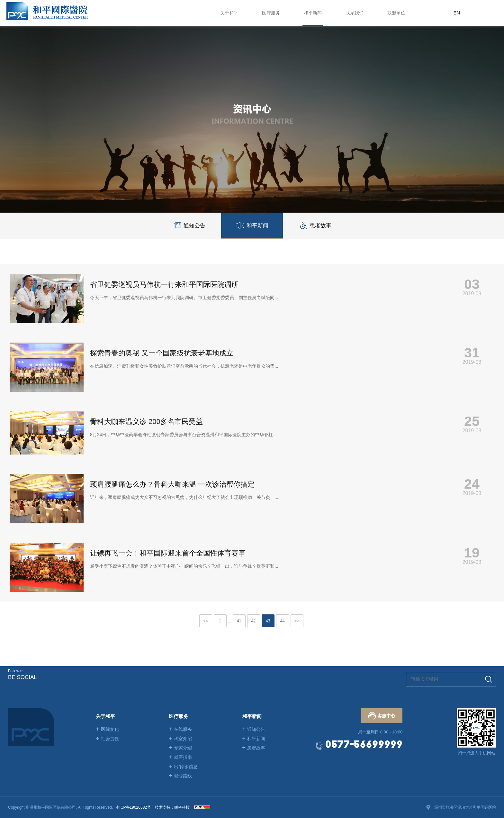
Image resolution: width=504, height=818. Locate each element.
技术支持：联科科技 (172, 807)
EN (457, 13)
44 (283, 621)
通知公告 (254, 729)
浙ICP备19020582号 (133, 807)
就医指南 (181, 757)
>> (297, 621)
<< (206, 621)
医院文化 (107, 729)
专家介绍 (181, 748)
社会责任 (107, 739)
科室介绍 (181, 739)
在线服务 (181, 729)
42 (254, 621)
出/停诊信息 (183, 767)
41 (239, 621)
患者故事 (254, 748)
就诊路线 (181, 776)
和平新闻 (254, 739)
